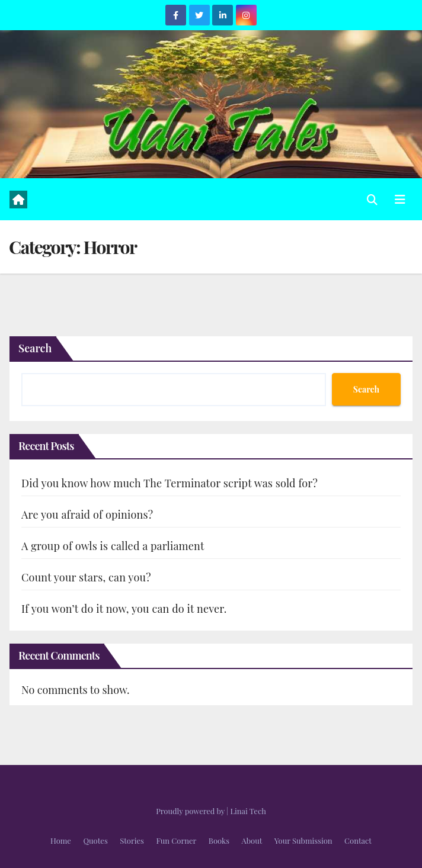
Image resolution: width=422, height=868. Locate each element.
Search (35, 348)
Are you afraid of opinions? (87, 515)
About (252, 840)
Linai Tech (248, 811)
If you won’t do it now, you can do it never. (124, 609)
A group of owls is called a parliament (113, 546)
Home (61, 840)
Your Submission (303, 840)
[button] (372, 200)
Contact (358, 840)
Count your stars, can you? (86, 577)
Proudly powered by (191, 811)
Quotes (95, 840)
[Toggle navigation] (400, 199)
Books (219, 840)
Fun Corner (176, 840)
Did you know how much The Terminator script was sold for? (170, 483)
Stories (132, 840)
